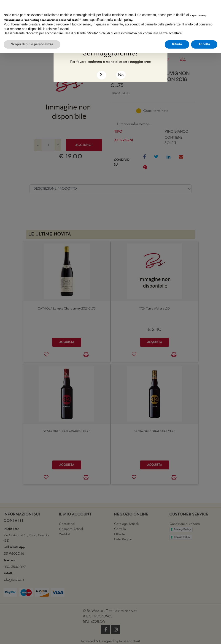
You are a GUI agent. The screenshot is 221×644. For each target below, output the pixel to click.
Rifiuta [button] (177, 44)
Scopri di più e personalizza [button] (32, 44)
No (121, 75)
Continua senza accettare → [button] (196, 6)
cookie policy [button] (123, 20)
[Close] (102, 75)
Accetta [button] (204, 44)
